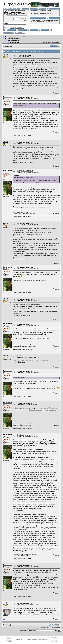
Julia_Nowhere (49, 21)
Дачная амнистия (16, 42)
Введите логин (47, 13)
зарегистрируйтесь (16, 12)
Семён (6, 603)
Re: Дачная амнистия (25, 97)
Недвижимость (14, 40)
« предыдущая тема (45, 42)
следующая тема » (55, 42)
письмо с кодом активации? (20, 13)
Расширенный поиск (17, 28)
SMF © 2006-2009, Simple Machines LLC (38, 639)
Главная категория (14, 39)
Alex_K (6, 55)
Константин (8, 97)
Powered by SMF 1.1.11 (21, 639)
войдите (6, 12)
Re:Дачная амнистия (25, 435)
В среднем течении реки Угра (16, 37)
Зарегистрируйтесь (36, 13)
